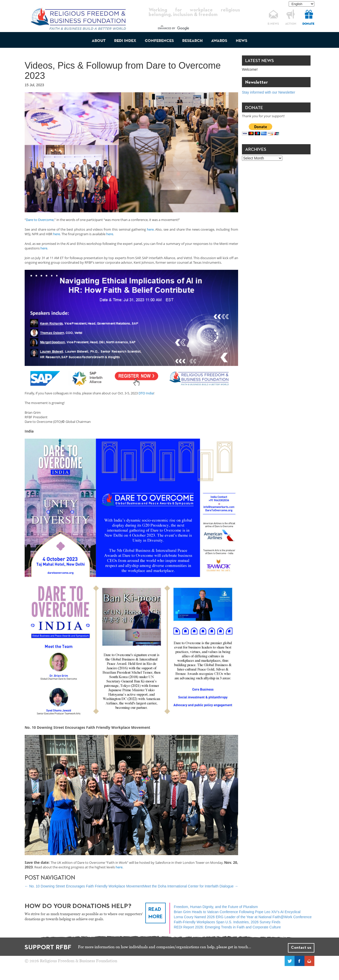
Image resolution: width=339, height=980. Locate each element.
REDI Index (125, 41)
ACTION (291, 24)
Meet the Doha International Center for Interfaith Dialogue (191, 886)
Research (192, 41)
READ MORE (156, 913)
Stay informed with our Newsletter (268, 92)
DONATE (308, 24)
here (150, 229)
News (242, 41)
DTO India (146, 393)
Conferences (159, 41)
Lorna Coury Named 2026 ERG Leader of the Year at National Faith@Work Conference (243, 917)
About (99, 41)
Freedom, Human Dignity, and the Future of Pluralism (216, 907)
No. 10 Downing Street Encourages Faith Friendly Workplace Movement (84, 886)
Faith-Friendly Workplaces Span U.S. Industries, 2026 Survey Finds (227, 922)
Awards (219, 41)
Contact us (301, 948)
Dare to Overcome (40, 220)
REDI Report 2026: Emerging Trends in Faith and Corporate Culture (227, 927)
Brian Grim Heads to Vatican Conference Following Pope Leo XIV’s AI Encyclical (237, 912)
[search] (190, 28)
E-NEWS (273, 24)
